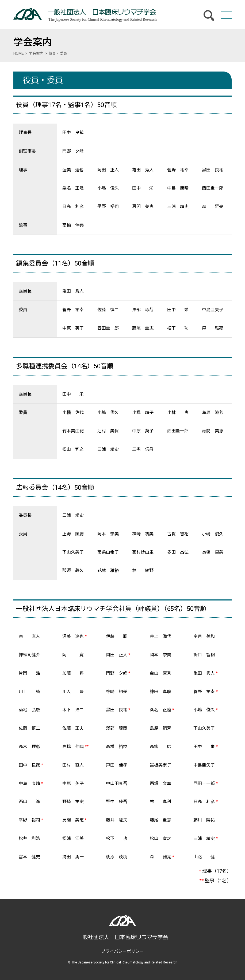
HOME (19, 53)
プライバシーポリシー (122, 951)
